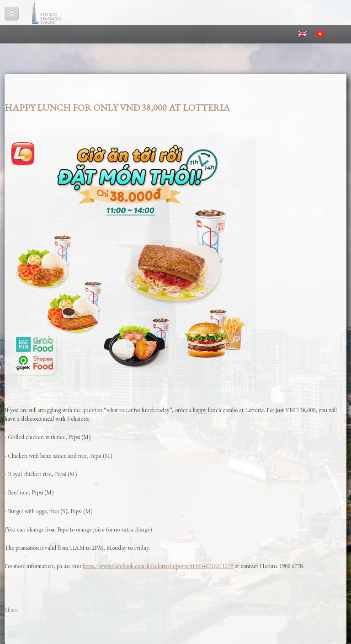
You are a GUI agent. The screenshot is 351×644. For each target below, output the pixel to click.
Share (11, 610)
